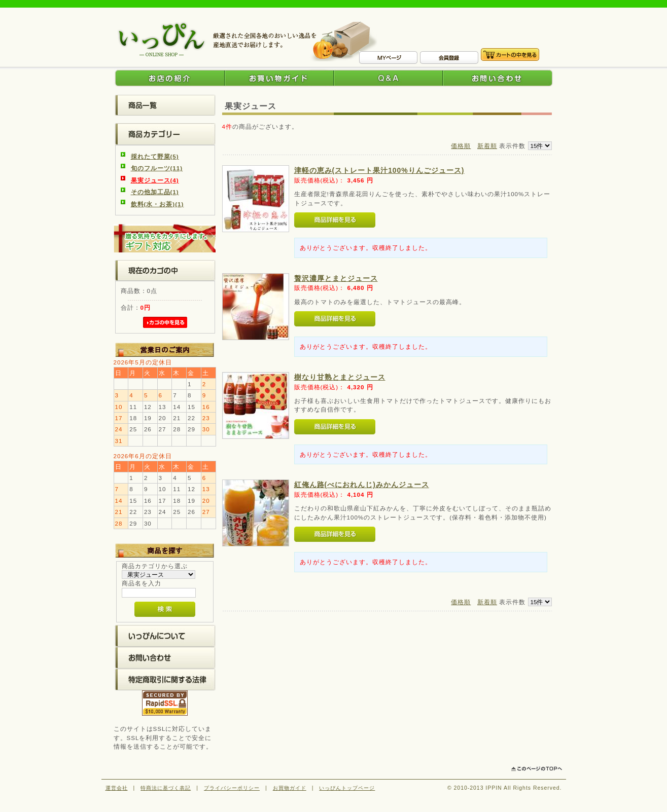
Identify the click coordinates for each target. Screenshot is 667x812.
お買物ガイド (290, 788)
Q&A (388, 78)
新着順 (487, 146)
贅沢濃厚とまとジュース (336, 278)
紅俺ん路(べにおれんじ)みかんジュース (362, 485)
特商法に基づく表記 (166, 788)
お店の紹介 (169, 78)
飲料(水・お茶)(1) (157, 204)
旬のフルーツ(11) (157, 168)
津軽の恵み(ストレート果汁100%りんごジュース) (379, 170)
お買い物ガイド (279, 78)
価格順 (461, 146)
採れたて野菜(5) (155, 156)
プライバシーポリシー (232, 788)
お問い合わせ (498, 78)
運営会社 (117, 788)
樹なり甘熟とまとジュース (340, 377)
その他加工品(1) (155, 192)
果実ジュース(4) (155, 180)
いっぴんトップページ (347, 788)
